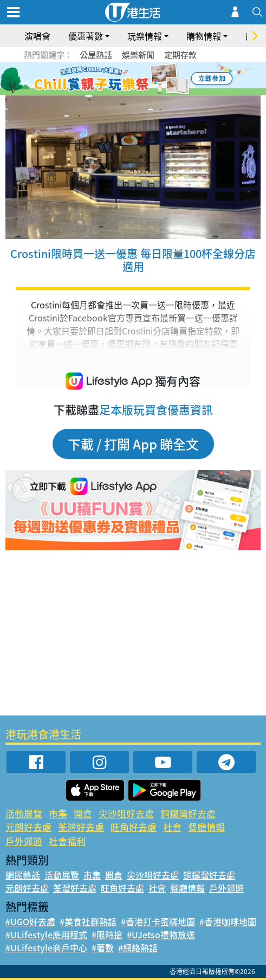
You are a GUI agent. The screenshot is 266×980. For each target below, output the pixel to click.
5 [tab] (152, 79)
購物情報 (204, 36)
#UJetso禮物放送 (161, 934)
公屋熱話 (96, 55)
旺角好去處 (134, 827)
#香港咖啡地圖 (228, 921)
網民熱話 (23, 875)
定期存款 (180, 55)
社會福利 (67, 841)
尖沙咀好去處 (126, 813)
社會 (172, 827)
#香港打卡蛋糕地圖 (158, 921)
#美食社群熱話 (88, 921)
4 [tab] (141, 79)
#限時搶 (107, 934)
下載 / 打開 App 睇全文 (133, 444)
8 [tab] (141, 92)
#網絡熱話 (138, 947)
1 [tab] (109, 79)
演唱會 (37, 36)
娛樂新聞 (138, 55)
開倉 (83, 813)
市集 (58, 813)
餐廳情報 (206, 827)
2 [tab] (120, 79)
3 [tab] (131, 79)
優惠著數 (86, 36)
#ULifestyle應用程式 (46, 934)
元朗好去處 (28, 827)
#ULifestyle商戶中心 (46, 947)
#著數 (103, 947)
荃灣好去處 (81, 827)
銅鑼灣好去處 (188, 813)
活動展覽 (24, 813)
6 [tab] (163, 79)
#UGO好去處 (30, 921)
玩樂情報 (145, 36)
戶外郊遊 (24, 841)
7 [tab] (131, 92)
